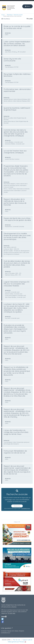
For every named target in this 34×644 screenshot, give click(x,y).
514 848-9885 (12, 613)
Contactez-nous (26, 508)
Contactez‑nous (5, 633)
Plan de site (17, 640)
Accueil (3, 15)
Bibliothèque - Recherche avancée (15, 15)
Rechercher (17, 506)
